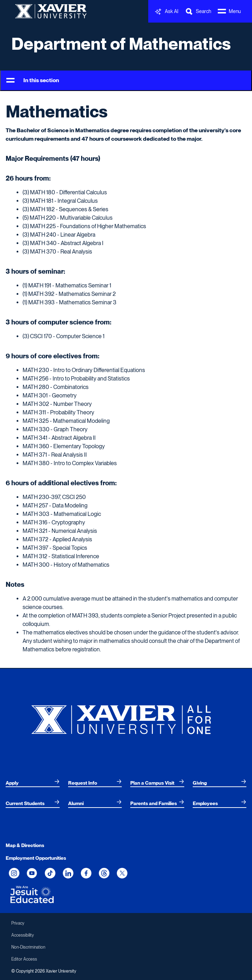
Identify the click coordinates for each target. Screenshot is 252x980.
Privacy (18, 923)
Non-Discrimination (28, 947)
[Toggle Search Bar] (198, 11)
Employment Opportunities (36, 858)
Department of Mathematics (121, 44)
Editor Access (24, 959)
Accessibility (23, 935)
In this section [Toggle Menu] (33, 81)
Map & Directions (25, 845)
